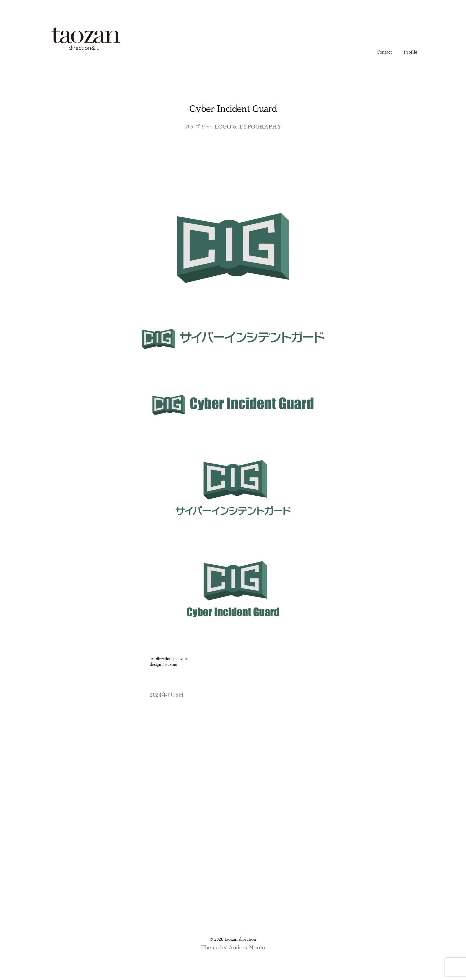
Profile (411, 52)
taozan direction (240, 939)
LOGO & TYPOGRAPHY (248, 127)
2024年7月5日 (167, 695)
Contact (384, 52)
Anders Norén (247, 948)
